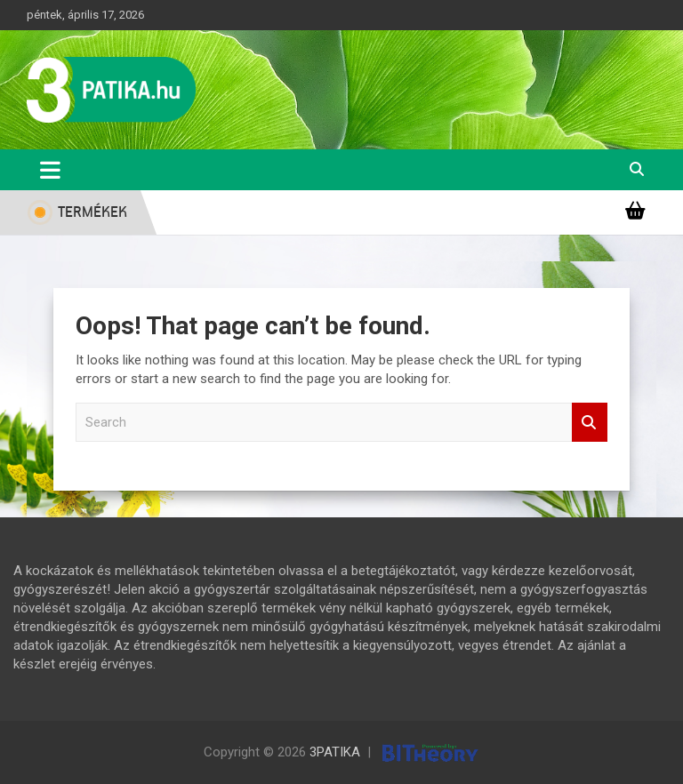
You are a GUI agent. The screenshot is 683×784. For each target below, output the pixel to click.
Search (590, 423)
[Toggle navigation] (50, 170)
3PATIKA (335, 752)
